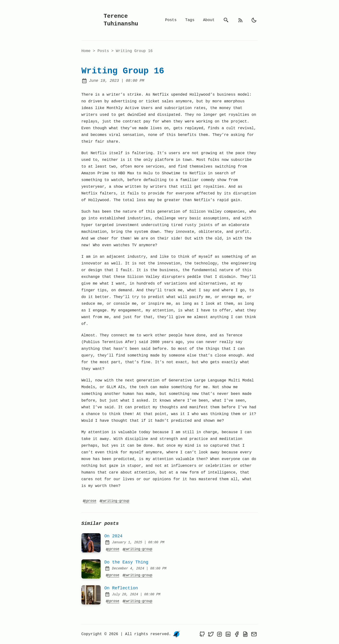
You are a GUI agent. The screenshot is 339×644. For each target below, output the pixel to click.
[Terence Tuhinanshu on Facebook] (237, 634)
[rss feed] (241, 20)
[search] (226, 20)
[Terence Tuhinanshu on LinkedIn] (228, 634)
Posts (171, 20)
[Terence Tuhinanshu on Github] (202, 634)
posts (104, 51)
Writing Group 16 (134, 51)
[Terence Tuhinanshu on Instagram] (219, 634)
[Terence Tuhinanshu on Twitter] (211, 634)
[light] (254, 20)
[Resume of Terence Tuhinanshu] (245, 634)
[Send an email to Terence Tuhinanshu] (254, 634)
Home (86, 51)
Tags (190, 20)
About (209, 20)
